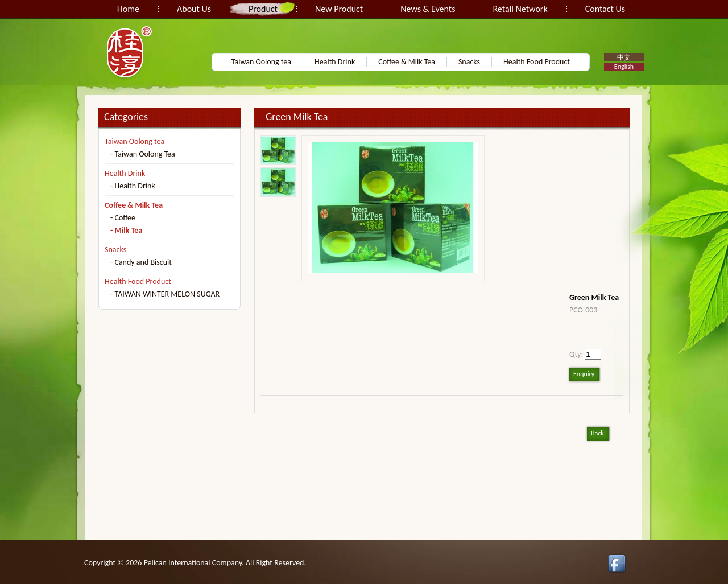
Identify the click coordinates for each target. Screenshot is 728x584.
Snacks (469, 62)
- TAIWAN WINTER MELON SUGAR (165, 294)
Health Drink (335, 62)
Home (128, 9)
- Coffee (123, 218)
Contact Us (605, 9)
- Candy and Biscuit (141, 262)
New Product (339, 9)
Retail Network (520, 9)
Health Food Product (537, 62)
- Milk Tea (126, 230)
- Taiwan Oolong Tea (143, 154)
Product (263, 9)
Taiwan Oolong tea (261, 62)
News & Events (428, 9)
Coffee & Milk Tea (407, 62)
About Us (194, 9)
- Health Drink (133, 186)
